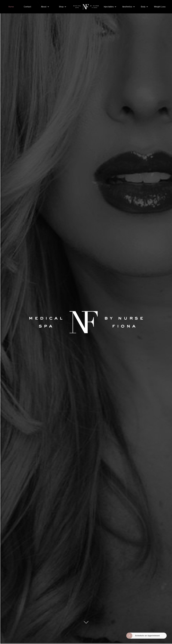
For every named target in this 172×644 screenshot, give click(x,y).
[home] (86, 7)
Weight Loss (160, 7)
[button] (45, 7)
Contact (27, 7)
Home (11, 7)
